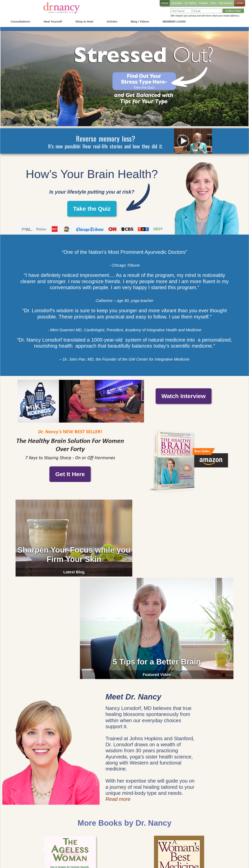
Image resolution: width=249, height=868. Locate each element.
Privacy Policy (163, 853)
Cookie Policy (142, 853)
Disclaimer (205, 853)
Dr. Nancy (188, 3)
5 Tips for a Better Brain (179, 554)
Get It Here (70, 474)
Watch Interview (184, 401)
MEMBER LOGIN (174, 21)
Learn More (70, 821)
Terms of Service (185, 853)
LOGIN (239, 3)
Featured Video (179, 567)
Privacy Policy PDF (226, 853)
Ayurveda (173, 3)
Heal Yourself (53, 21)
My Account (225, 3)
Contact (201, 3)
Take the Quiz (92, 209)
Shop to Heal (84, 21)
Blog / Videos (140, 21)
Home (160, 3)
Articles (112, 21)
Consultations (20, 21)
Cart (211, 3)
